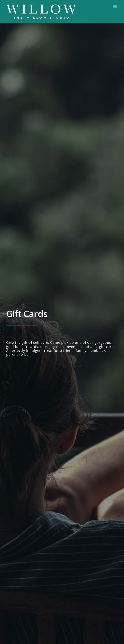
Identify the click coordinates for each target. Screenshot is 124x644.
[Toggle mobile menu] (116, 7)
